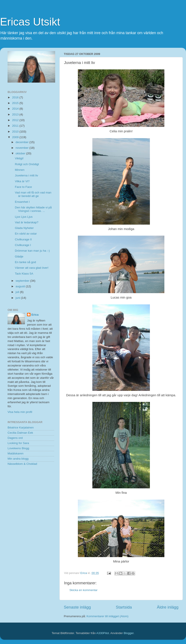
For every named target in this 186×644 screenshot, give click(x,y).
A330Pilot (103, 633)
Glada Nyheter (24, 228)
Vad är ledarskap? (27, 222)
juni (18, 298)
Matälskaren (16, 453)
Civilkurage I (23, 245)
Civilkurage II (23, 239)
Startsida (124, 607)
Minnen (20, 170)
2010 (16, 132)
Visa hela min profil (20, 412)
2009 (16, 137)
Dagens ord (15, 438)
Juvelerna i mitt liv (26, 175)
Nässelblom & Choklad (22, 464)
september (23, 281)
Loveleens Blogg (18, 448)
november (22, 148)
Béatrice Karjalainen (21, 427)
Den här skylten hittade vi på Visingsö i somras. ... (33, 209)
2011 (16, 126)
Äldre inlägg (168, 607)
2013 (16, 114)
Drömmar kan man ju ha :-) (32, 251)
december (22, 142)
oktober (21, 153)
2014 (16, 109)
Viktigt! (19, 158)
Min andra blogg (18, 459)
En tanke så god (26, 262)
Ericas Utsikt (30, 22)
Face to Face (23, 187)
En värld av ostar (26, 234)
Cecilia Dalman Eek (20, 433)
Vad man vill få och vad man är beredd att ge (33, 194)
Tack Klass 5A (24, 274)
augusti (21, 286)
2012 (16, 120)
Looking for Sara (18, 443)
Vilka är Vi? (22, 181)
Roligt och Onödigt (27, 164)
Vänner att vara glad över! (32, 268)
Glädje (19, 256)
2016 (16, 97)
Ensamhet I (22, 202)
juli (18, 292)
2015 (16, 103)
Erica (35, 315)
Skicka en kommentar (83, 590)
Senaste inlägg (77, 607)
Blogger (129, 633)
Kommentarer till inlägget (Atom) (107, 616)
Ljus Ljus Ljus (24, 217)
